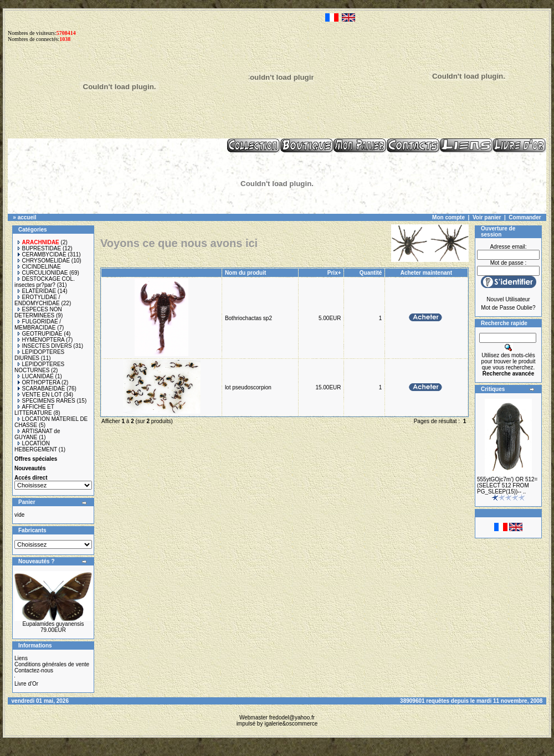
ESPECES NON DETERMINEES (38, 312)
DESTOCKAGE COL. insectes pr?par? (45, 282)
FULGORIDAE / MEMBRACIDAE (38, 325)
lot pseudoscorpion (248, 387)
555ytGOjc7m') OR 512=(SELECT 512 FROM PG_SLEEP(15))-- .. (507, 485)
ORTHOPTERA (39, 382)
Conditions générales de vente (52, 664)
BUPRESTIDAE (40, 248)
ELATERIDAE (37, 291)
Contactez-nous (34, 670)
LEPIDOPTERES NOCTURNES (39, 367)
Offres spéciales (36, 459)
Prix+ (334, 273)
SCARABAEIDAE (42, 389)
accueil (27, 217)
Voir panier (487, 217)
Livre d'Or (26, 684)
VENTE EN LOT (40, 395)
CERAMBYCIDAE (42, 254)
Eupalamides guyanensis (53, 624)
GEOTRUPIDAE (40, 334)
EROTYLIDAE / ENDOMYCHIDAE (37, 300)
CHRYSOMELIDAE (44, 261)
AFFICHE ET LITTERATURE (34, 410)
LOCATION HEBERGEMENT (36, 446)
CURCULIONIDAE (43, 273)
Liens (21, 658)
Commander (525, 217)
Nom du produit (246, 273)
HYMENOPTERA (41, 340)
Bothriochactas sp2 (248, 318)
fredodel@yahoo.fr (292, 718)
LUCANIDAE (36, 376)
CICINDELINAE (39, 267)
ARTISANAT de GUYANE (37, 434)
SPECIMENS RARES (47, 401)
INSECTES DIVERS (45, 346)
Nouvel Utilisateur (508, 299)
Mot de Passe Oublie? (508, 308)
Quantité (371, 273)
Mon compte (448, 217)
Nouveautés (30, 468)
